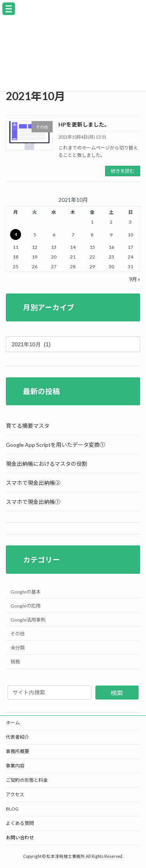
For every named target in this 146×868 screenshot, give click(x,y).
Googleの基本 (26, 592)
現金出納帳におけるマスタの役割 (47, 464)
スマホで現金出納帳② (33, 483)
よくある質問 (20, 823)
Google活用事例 (28, 620)
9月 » (135, 279)
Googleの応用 (26, 606)
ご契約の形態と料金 (27, 780)
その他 (18, 634)
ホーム (13, 723)
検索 (117, 693)
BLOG (12, 809)
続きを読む (123, 171)
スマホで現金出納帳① (33, 502)
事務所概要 (18, 751)
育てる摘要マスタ (28, 426)
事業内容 (15, 766)
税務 (15, 662)
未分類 (18, 648)
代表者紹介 (18, 737)
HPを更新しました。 (84, 124)
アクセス (15, 794)
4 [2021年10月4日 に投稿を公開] (16, 234)
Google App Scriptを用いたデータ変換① (55, 445)
